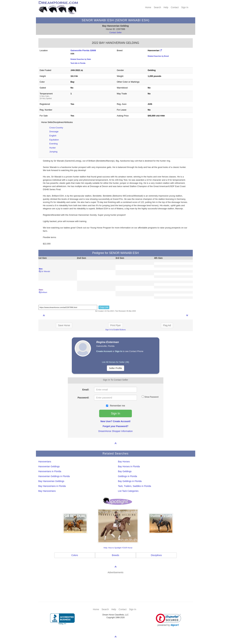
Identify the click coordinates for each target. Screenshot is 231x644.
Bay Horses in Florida (129, 466)
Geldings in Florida (128, 476)
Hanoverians (45, 462)
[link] (169, 620)
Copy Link (104, 307)
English (53, 136)
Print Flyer (115, 325)
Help (166, 7)
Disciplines (156, 555)
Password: (83, 398)
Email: (86, 390)
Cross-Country (56, 128)
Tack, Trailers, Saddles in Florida (134, 486)
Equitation (54, 140)
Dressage (54, 132)
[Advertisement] (117, 583)
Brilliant (43, 292)
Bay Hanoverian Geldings (51, 481)
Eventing (54, 144)
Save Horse (64, 325)
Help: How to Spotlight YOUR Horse (118, 548)
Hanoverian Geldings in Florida (54, 476)
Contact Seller (116, 33)
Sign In (185, 7)
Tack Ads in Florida (78, 63)
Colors (75, 555)
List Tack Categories (128, 491)
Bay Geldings (125, 471)
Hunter (53, 148)
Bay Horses (124, 462)
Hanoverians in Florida (50, 471)
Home (148, 7)
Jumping (53, 152)
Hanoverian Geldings (49, 466)
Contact (175, 7)
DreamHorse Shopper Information (115, 431)
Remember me (115, 406)
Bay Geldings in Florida (130, 481)
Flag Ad (167, 325)
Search (157, 7)
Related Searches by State (81, 59)
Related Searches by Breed (158, 56)
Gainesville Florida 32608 (83, 50)
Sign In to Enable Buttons (116, 330)
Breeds (115, 555)
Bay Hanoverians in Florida (52, 486)
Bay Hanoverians (47, 491)
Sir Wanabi (44, 271)
